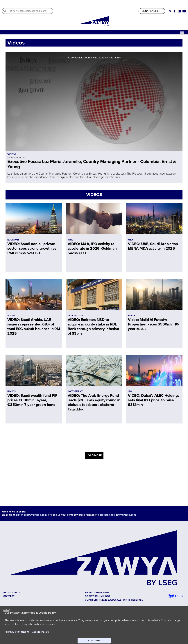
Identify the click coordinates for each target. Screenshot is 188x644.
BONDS (11, 391)
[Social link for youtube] (184, 11)
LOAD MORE (94, 455)
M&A (70, 240)
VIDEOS (94, 195)
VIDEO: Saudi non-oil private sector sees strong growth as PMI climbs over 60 (32, 248)
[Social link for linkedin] (179, 11)
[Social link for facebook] (175, 11)
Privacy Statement (17, 632)
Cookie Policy (40, 632)
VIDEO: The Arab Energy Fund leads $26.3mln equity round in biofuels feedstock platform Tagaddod (94, 402)
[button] (94, 625)
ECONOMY (13, 240)
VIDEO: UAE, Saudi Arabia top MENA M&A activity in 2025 (153, 246)
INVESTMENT (75, 391)
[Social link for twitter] (170, 11)
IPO (130, 391)
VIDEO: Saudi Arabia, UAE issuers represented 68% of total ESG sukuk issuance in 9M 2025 (34, 327)
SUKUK (11, 316)
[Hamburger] (182, 32)
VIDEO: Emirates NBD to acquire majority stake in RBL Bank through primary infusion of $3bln (93, 327)
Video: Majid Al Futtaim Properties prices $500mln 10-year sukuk (154, 324)
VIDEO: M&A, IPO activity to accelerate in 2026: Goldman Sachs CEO (92, 248)
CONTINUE (94, 640)
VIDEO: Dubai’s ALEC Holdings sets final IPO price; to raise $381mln (154, 400)
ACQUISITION (75, 316)
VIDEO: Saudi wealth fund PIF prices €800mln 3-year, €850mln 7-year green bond (32, 400)
